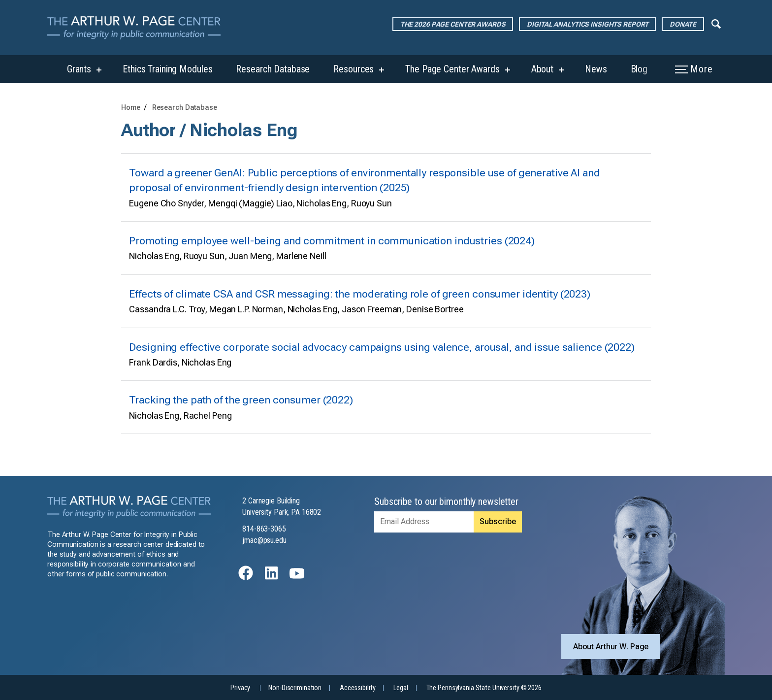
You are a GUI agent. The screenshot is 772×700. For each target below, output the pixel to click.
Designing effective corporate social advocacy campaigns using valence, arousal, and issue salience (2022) (382, 347)
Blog (639, 69)
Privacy (240, 688)
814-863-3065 (264, 529)
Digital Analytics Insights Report (587, 24)
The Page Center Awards (452, 69)
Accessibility (357, 688)
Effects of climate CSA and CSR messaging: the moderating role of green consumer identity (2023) (360, 294)
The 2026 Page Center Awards (453, 24)
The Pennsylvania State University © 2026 (484, 688)
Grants (79, 69)
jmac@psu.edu (264, 540)
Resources (354, 69)
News (596, 69)
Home (131, 108)
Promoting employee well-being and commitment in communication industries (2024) (332, 241)
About (542, 69)
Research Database (273, 69)
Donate (683, 24)
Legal (401, 688)
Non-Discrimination (295, 688)
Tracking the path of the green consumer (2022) (241, 400)
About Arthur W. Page (611, 647)
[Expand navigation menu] (716, 23)
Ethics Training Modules (167, 69)
